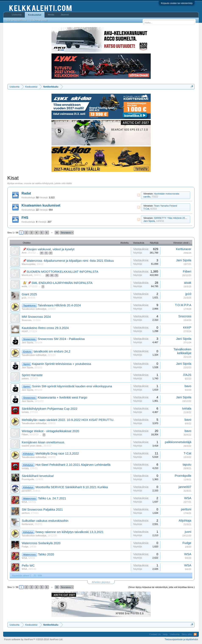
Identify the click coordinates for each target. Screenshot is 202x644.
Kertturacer (184, 249)
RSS (139, 195)
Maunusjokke (29, 264)
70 (56, 275)
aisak (188, 283)
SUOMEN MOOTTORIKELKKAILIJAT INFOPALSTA (63, 272)
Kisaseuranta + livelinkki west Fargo (62, 397)
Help (165, 634)
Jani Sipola (149, 221)
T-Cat (146, 209)
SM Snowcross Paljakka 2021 (42, 510)
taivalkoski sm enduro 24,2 (52, 351)
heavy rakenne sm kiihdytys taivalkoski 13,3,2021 (70, 532)
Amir (24, 253)
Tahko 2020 (46, 554)
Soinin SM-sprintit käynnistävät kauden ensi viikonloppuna (72, 386)
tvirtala (25, 412)
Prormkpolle (28, 479)
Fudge (25, 547)
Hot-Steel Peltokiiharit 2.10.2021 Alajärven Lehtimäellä (73, 465)
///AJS (187, 375)
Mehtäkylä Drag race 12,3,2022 (57, 454)
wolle (24, 286)
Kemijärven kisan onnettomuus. (43, 442)
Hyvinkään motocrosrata (166, 194)
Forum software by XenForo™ (34, 639)
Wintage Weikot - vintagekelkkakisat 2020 (51, 431)
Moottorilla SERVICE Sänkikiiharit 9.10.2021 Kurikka (72, 487)
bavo (188, 386)
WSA (24, 502)
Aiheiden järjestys (101, 582)
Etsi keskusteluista (17, 20)
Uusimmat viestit (39, 20)
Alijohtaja (185, 521)
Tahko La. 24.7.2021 (52, 498)
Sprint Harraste (32, 375)
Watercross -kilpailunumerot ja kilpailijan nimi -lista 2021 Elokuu (70, 261)
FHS (25, 218)
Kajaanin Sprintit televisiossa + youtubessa (61, 364)
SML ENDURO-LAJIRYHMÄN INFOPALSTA (62, 283)
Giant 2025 (29, 294)
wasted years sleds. (32, 446)
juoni (188, 532)
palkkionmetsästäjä (178, 442)
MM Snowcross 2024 (36, 317)
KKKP (25, 331)
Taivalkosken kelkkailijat (34, 309)
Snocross (27, 320)
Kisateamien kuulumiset (41, 205)
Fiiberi (187, 271)
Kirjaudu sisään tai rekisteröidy (177, 3)
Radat (26, 193)
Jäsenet (65, 15)
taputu (187, 465)
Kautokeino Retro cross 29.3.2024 (45, 328)
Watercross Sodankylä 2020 (41, 543)
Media (51, 15)
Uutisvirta (17, 15)
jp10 (24, 298)
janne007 (27, 491)
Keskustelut (35, 15)
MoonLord (27, 275)
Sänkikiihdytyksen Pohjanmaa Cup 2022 (50, 409)
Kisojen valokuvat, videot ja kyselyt (51, 249)
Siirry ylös (187, 634)
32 (51, 253)
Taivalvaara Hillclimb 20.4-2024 (59, 305)
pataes (25, 378)
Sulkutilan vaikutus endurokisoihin (45, 521)
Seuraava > (67, 233)
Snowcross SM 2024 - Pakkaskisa (61, 339)
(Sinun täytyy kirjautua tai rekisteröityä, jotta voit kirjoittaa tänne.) (162, 587)
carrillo (147, 197)
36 (57, 233)
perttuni (26, 513)
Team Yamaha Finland (165, 206)
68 (47, 275)
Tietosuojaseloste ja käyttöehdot (181, 639)
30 (42, 253)
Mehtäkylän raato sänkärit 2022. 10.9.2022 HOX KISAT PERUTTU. (68, 420)
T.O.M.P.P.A (183, 305)
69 (52, 275)
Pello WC (28, 566)
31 (46, 253)
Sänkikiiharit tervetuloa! (38, 476)
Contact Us (155, 634)
